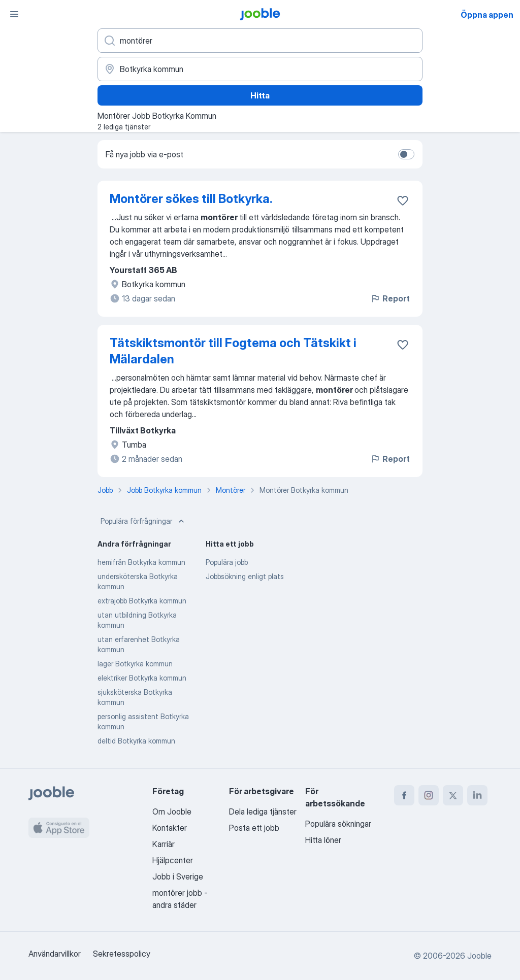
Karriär (164, 844)
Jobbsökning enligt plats (245, 576)
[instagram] (429, 795)
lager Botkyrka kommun (135, 664)
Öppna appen (487, 15)
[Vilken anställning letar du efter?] (260, 41)
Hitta (260, 95)
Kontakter (170, 828)
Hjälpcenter (173, 860)
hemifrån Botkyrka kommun (141, 562)
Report (390, 298)
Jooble (479, 956)
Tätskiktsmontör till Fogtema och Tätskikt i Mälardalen (233, 351)
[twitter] (453, 795)
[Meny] (14, 14)
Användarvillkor (55, 954)
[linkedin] (477, 795)
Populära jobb (227, 562)
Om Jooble (172, 812)
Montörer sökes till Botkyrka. (191, 199)
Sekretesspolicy (122, 954)
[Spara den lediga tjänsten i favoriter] (403, 200)
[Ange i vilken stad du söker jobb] (260, 69)
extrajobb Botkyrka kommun (142, 601)
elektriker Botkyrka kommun (142, 678)
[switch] (406, 154)
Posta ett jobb (254, 828)
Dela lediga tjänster (263, 812)
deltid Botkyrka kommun (136, 741)
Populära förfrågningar (143, 521)
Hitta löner (323, 840)
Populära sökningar (338, 824)
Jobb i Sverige (178, 876)
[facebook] (404, 795)
